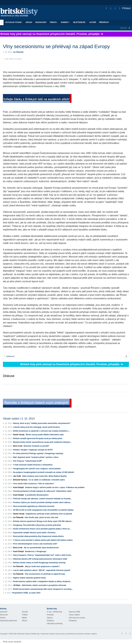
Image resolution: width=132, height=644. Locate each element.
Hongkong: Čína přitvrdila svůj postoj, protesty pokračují (37, 525)
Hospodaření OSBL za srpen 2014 (26, 593)
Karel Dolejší (19, 487)
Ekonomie (4, 615)
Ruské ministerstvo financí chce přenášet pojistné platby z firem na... (42, 529)
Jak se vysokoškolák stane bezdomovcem (41, 548)
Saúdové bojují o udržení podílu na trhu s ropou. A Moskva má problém (55, 487)
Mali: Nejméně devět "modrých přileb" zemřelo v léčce (36, 457)
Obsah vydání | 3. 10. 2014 (19, 419)
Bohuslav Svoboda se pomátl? (36, 446)
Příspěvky (104, 22)
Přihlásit (125, 8)
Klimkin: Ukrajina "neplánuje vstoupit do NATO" (33, 450)
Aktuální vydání (14, 22)
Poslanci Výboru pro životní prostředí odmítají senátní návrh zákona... (42, 502)
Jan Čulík (17, 476)
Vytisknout (9, 356)
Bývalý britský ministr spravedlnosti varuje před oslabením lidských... (42, 442)
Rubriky (65, 22)
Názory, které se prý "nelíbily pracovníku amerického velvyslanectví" (42, 423)
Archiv (29, 22)
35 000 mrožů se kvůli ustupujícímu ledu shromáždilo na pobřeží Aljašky (43, 510)
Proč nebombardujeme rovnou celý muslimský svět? (35, 544)
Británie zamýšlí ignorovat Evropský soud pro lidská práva (38, 438)
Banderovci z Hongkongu (36, 551)
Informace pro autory (77, 618)
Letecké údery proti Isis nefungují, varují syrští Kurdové (36, 427)
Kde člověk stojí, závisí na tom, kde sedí (41, 517)
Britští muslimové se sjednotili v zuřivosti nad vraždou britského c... (42, 431)
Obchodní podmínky (55, 624)
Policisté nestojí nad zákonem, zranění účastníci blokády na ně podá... (42, 499)
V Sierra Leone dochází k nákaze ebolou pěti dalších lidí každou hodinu (43, 540)
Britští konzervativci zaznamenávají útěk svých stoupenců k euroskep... (43, 589)
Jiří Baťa (17, 585)
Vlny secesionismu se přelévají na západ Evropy (45, 574)
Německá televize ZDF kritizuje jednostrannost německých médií (40, 559)
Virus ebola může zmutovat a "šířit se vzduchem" (34, 484)
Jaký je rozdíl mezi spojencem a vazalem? (42, 566)
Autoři (93, 22)
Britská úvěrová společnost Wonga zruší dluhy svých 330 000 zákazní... (43, 521)
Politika (25, 615)
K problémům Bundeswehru (37, 495)
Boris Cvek (18, 446)
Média (24, 618)
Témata (54, 22)
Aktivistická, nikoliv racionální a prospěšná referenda (44, 585)
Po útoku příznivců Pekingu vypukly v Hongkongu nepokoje (38, 453)
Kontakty (50, 615)
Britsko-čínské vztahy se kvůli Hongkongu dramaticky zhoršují (39, 563)
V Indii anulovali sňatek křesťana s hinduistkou (33, 465)
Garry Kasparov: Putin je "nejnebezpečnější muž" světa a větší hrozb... (43, 555)
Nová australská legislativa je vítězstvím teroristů (34, 506)
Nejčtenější (80, 22)
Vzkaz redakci (74, 615)
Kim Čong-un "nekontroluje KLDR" (28, 461)
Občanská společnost (8, 621)
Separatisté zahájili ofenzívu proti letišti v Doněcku (34, 533)
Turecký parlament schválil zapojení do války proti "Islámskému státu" (43, 491)
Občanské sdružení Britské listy (28, 634)
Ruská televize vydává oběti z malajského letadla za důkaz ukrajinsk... (42, 581)
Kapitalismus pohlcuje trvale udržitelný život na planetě (49, 514)
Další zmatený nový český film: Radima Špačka (44, 476)
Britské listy (21, 13)
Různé (25, 621)
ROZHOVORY (41, 22)
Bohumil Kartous (20, 480)
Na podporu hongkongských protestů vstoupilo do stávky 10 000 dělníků (44, 472)
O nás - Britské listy (54, 612)
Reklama (50, 621)
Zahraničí (4, 612)
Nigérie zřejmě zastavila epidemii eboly (29, 578)
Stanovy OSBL (75, 612)
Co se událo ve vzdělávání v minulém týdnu (47, 480)
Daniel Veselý (19, 435)
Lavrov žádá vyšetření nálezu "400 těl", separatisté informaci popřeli (42, 570)
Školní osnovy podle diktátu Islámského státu (45, 435)
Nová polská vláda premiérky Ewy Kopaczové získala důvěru (39, 536)
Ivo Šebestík (18, 52)
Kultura (3, 618)
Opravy (50, 618)
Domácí (25, 612)
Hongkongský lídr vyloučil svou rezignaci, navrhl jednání (37, 469)
